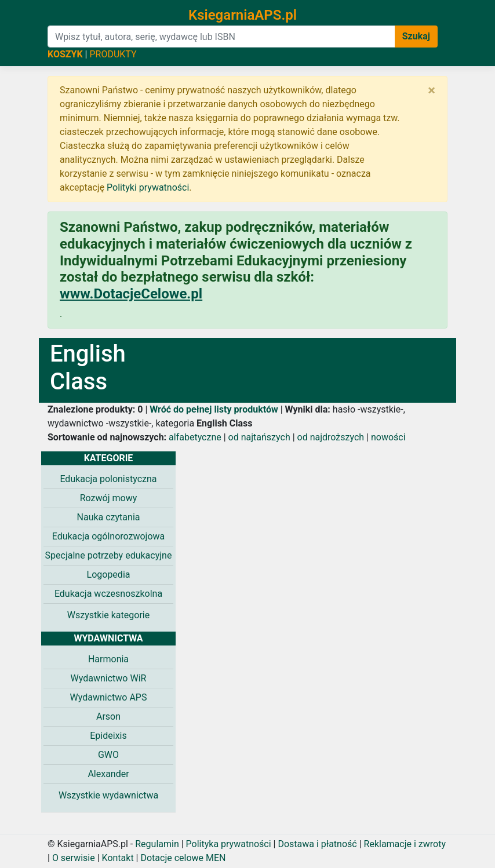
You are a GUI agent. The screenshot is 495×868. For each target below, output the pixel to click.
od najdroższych (331, 437)
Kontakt (118, 858)
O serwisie (74, 858)
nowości (388, 437)
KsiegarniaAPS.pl (243, 15)
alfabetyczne (195, 437)
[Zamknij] (432, 90)
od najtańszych (259, 437)
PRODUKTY (113, 54)
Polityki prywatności (148, 187)
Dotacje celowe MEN (183, 858)
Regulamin (157, 844)
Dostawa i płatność (317, 844)
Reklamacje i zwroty (405, 844)
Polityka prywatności (229, 844)
